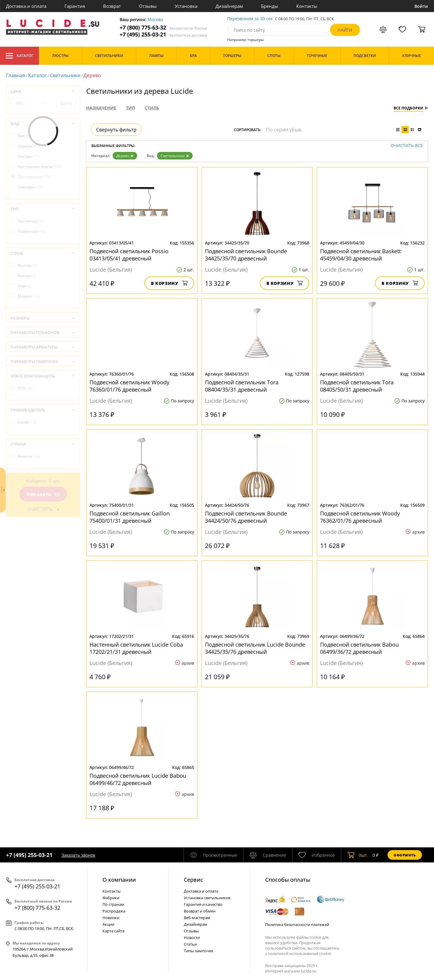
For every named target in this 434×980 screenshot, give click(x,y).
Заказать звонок (78, 855)
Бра (25, 136)
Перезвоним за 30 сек (250, 19)
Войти (421, 6)
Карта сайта (113, 931)
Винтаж (27, 265)
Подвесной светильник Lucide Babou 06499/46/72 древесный (138, 779)
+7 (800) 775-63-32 (163, 28)
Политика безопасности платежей (297, 925)
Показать (43, 495)
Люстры (28, 156)
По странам (113, 904)
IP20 (25, 388)
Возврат (112, 6)
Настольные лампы (40, 167)
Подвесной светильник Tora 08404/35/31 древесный (242, 386)
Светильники (65, 75)
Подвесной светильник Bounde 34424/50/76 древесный (246, 517)
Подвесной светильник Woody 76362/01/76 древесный (360, 517)
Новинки (111, 918)
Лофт (25, 286)
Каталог (19, 56)
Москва (155, 20)
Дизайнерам (229, 6)
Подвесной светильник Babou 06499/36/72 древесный (359, 648)
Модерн (29, 296)
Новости (192, 937)
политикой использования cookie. (300, 953)
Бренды (270, 6)
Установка (186, 6)
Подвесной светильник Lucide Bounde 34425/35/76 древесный (255, 648)
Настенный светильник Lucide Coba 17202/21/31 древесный (136, 648)
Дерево (125, 156)
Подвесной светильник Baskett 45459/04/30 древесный (360, 255)
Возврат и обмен (200, 911)
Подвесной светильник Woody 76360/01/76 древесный (129, 386)
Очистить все (407, 146)
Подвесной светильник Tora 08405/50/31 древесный (357, 386)
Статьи (190, 944)
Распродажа (114, 911)
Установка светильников (207, 898)
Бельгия (29, 456)
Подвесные (32, 231)
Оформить (405, 855)
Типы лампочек (199, 951)
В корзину (169, 283)
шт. (358, 855)
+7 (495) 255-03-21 (164, 35)
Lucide (27, 422)
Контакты (307, 6)
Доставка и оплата (26, 6)
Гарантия (75, 6)
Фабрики (111, 898)
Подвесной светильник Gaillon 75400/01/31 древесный (130, 517)
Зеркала (29, 146)
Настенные (31, 221)
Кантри (27, 276)
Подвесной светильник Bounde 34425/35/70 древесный (246, 255)
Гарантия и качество (203, 904)
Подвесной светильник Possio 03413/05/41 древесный (129, 255)
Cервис (193, 880)
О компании (119, 880)
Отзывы (148, 6)
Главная (16, 75)
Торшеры (30, 187)
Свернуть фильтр (116, 130)
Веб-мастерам (197, 918)
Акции (108, 924)
